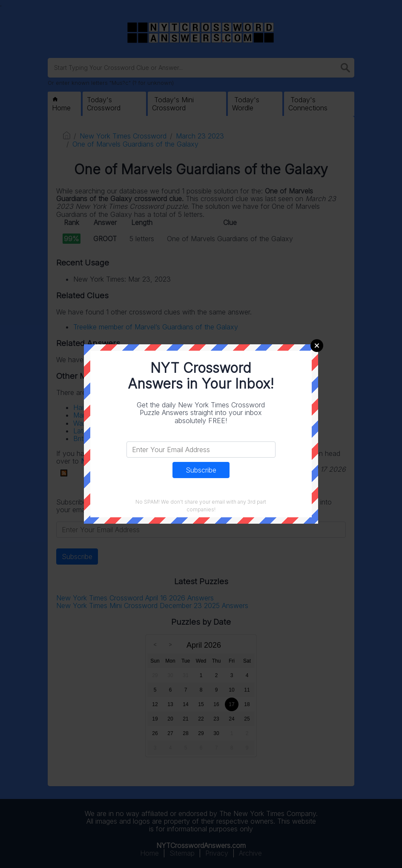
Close (317, 346)
